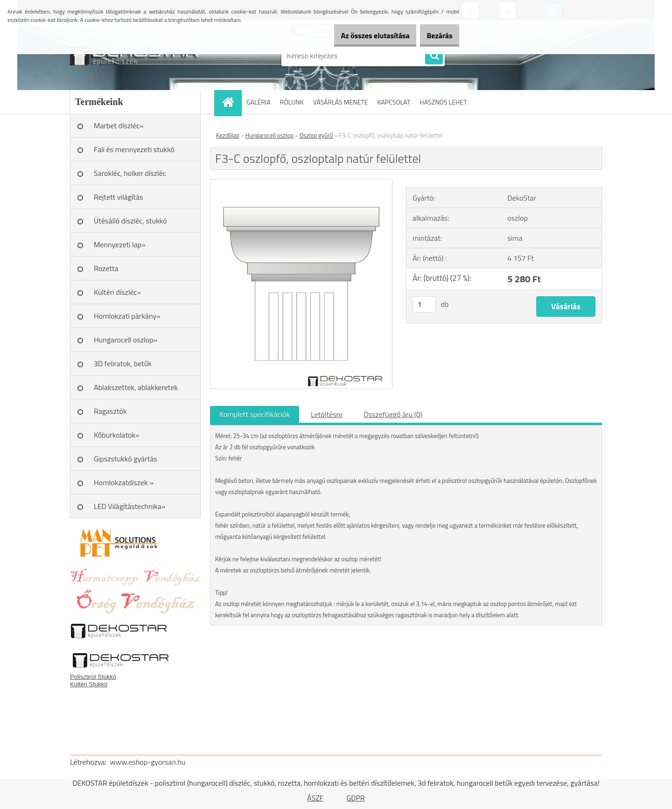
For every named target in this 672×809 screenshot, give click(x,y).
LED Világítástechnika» (129, 506)
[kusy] (424, 304)
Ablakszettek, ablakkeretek (136, 387)
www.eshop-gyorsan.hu (148, 762)
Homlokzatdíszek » (124, 482)
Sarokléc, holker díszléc (130, 173)
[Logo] (134, 56)
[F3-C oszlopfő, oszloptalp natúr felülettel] (301, 183)
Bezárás (435, 35)
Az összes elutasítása (360, 35)
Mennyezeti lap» (120, 244)
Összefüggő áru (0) (393, 414)
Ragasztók (110, 411)
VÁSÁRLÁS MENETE (341, 102)
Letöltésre (327, 414)
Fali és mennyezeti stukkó (134, 149)
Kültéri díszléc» (117, 292)
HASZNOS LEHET (443, 102)
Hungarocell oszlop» (126, 340)
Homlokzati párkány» (127, 316)
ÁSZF (315, 798)
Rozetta (106, 268)
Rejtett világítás (118, 197)
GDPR (356, 798)
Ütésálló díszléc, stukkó (130, 221)
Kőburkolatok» (117, 435)
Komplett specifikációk (255, 414)
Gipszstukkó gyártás (126, 459)
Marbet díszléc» (119, 126)
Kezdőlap (228, 135)
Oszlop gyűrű (316, 135)
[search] (434, 56)
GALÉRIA (259, 102)
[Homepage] (231, 102)
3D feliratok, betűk (123, 363)
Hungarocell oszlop (270, 135)
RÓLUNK (292, 102)
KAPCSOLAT (394, 102)
